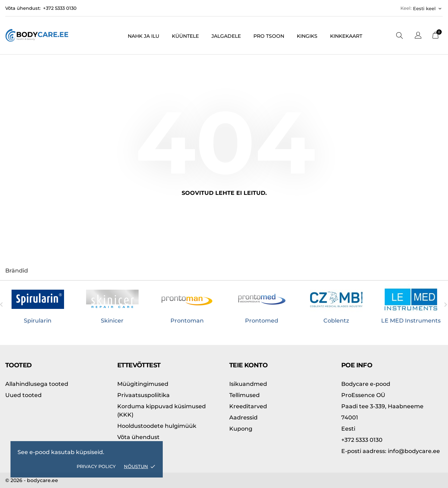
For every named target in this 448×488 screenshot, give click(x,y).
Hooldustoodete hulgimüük (157, 426)
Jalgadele (226, 36)
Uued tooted (23, 395)
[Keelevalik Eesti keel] (428, 8)
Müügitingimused (143, 384)
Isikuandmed (248, 384)
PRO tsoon (269, 36)
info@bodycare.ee (391, 451)
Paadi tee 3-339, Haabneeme (382, 406)
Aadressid (243, 418)
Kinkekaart (346, 36)
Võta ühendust (138, 437)
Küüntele (185, 36)
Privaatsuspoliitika (143, 395)
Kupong (241, 429)
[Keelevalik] (418, 36)
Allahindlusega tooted (37, 384)
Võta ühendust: (23, 8)
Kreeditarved (248, 406)
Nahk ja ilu (143, 36)
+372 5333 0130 (60, 8)
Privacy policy (96, 466)
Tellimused (244, 395)
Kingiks (307, 36)
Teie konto (248, 365)
